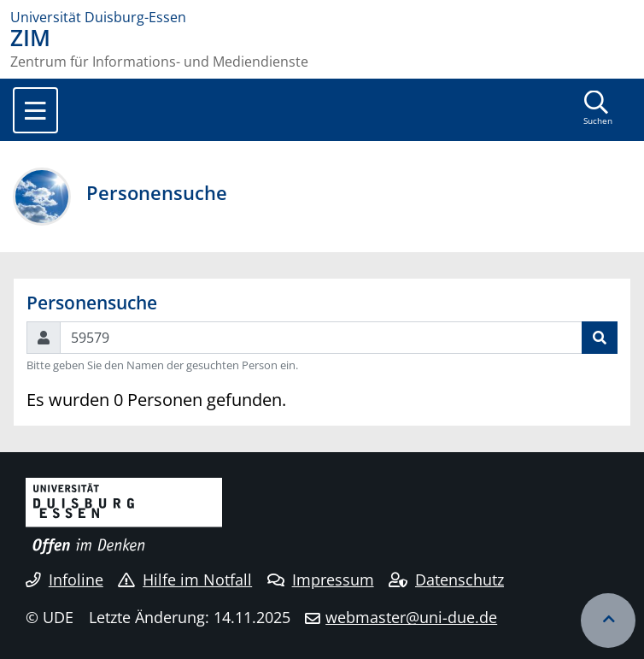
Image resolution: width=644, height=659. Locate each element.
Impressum (321, 580)
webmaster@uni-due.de (411, 617)
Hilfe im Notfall (185, 580)
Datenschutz (446, 580)
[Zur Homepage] (322, 17)
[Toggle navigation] (35, 110)
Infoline (64, 580)
